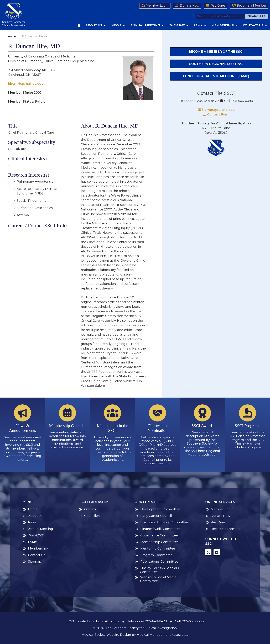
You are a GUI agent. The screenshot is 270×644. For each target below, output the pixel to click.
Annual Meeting (147, 25)
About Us (96, 25)
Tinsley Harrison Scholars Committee (157, 570)
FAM (200, 25)
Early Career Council (153, 516)
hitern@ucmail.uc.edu (26, 84)
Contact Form (216, 114)
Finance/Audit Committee (158, 529)
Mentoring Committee (155, 549)
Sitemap (32, 562)
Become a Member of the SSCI (216, 52)
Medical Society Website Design (106, 635)
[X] (208, 552)
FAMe (30, 542)
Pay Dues (216, 6)
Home (12, 36)
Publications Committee (156, 562)
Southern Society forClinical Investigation (14, 15)
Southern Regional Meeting (216, 64)
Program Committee (154, 555)
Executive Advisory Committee (161, 522)
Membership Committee (157, 542)
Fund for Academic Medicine (216, 76)
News (118, 25)
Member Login (155, 6)
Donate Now (187, 6)
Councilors (90, 516)
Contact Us (255, 25)
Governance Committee (156, 535)
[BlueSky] (217, 552)
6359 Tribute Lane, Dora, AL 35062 (93, 621)
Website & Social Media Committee (155, 579)
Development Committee (157, 509)
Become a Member (249, 6)
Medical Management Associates (162, 635)
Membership (225, 25)
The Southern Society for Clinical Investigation (141, 628)
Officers (87, 509)
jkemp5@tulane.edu (216, 110)
